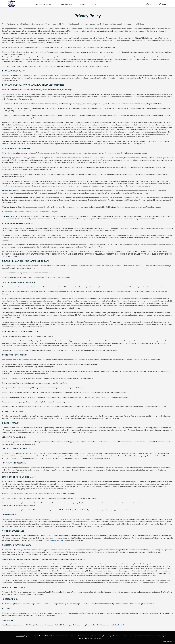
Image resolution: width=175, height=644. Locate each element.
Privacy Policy (166, 642)
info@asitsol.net (57, 540)
